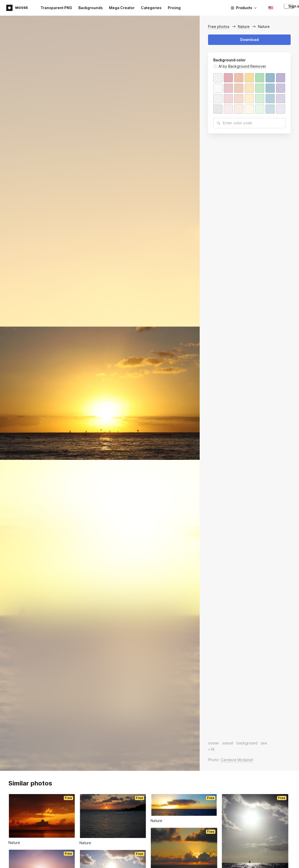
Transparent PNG (56, 8)
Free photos (219, 27)
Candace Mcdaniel (237, 760)
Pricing (174, 8)
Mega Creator (122, 8)
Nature (244, 27)
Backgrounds (91, 8)
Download (249, 40)
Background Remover (247, 66)
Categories (151, 8)
